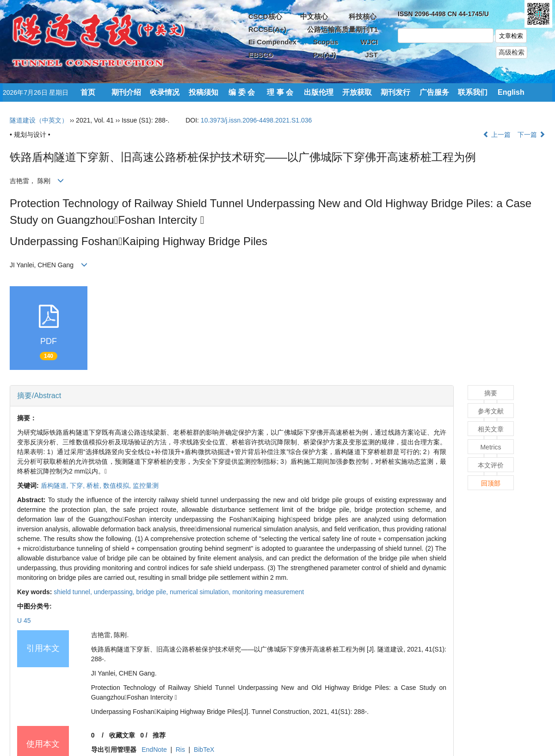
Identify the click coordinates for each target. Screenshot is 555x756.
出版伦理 (319, 92)
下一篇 (531, 135)
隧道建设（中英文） (39, 120)
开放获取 (357, 92)
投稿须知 (203, 92)
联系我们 (473, 92)
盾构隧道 (55, 486)
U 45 (24, 621)
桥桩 (95, 486)
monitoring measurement (268, 592)
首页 (88, 92)
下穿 (78, 486)
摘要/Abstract (39, 396)
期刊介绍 (126, 92)
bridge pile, (153, 592)
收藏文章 (122, 735)
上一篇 (497, 135)
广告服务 (434, 92)
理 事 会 (280, 92)
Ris (180, 750)
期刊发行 (395, 92)
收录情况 (165, 92)
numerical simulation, (201, 592)
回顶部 (491, 483)
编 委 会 (242, 92)
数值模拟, (118, 486)
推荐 (159, 735)
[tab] (232, 396)
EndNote (154, 750)
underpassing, (115, 592)
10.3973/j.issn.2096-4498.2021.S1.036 (256, 120)
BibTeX (204, 750)
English (511, 92)
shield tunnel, (74, 592)
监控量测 (146, 486)
